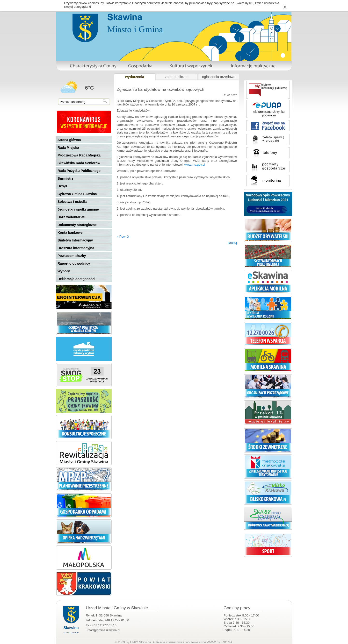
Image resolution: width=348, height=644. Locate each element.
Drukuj (232, 243)
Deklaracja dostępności (76, 279)
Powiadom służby (72, 256)
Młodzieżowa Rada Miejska (79, 155)
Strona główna (69, 140)
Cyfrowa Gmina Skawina (77, 194)
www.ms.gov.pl (195, 165)
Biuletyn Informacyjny (75, 240)
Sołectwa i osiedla (72, 202)
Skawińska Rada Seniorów (79, 163)
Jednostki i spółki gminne (78, 209)
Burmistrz (65, 178)
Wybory (64, 271)
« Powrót (123, 237)
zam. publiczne (177, 77)
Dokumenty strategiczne (77, 225)
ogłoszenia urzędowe (219, 77)
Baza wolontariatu (72, 217)
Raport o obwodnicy (74, 263)
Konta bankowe (70, 233)
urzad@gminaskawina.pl (103, 630)
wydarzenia (134, 77)
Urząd (62, 186)
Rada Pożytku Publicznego (79, 171)
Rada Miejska (68, 148)
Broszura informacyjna (76, 248)
